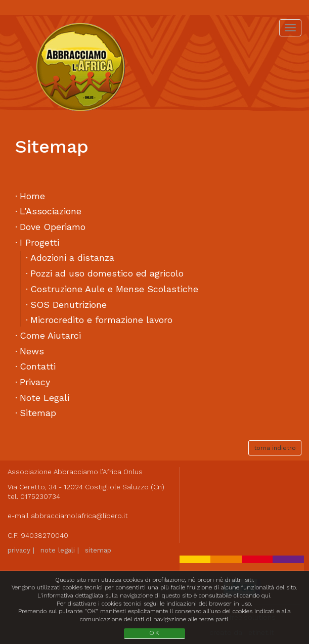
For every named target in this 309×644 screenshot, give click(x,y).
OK (155, 633)
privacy (19, 550)
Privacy (35, 382)
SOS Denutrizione (69, 305)
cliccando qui (252, 595)
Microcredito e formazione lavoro (101, 320)
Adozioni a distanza (72, 258)
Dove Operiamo (53, 227)
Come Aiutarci (50, 335)
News (32, 351)
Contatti (38, 366)
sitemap (98, 550)
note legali (58, 550)
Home (32, 196)
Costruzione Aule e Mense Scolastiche (114, 289)
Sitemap (38, 413)
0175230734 (40, 496)
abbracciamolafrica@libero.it (79, 516)
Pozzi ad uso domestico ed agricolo (107, 273)
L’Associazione (51, 211)
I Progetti (39, 242)
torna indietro (275, 448)
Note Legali (45, 398)
